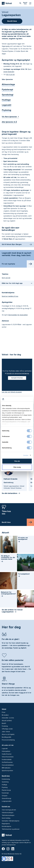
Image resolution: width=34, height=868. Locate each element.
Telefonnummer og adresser (11, 829)
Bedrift (4, 723)
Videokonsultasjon (8, 813)
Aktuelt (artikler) (7, 721)
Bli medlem (5, 715)
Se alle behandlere (10, 493)
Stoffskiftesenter (7, 762)
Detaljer (26, 455)
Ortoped (4, 796)
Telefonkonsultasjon (8, 815)
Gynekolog (5, 782)
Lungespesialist (7, 801)
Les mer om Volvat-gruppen (12, 392)
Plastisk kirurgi (6, 790)
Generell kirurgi (6, 798)
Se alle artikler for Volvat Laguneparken (12, 611)
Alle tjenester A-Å (9, 122)
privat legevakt (9, 72)
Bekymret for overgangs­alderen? (8, 594)
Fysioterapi (7, 90)
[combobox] (20, 3)
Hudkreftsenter (7, 754)
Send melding (6, 818)
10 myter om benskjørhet (23, 540)
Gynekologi (8, 95)
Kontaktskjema (6, 826)
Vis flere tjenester (9, 117)
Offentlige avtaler (7, 729)
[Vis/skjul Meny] (30, 3)
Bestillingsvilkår (7, 737)
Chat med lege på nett (9, 810)
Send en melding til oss (10, 296)
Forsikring (5, 726)
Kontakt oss (6, 807)
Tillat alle (17, 461)
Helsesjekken (6, 751)
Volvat (4, 709)
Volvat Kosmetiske (8, 757)
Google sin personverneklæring (18, 373)
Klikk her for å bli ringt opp (12, 283)
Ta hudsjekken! (24, 575)
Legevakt (7, 105)
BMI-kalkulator (6, 768)
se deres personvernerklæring (18, 424)
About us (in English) (8, 734)
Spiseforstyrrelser (7, 771)
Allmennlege (8, 84)
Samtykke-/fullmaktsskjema (11, 821)
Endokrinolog (6, 779)
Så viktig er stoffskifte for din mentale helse (8, 559)
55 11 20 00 (10, 75)
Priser (4, 712)
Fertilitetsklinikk (7, 760)
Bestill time (6, 776)
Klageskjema (6, 824)
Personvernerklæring (8, 740)
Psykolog (6, 110)
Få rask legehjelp (8, 264)
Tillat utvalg (17, 467)
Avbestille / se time (8, 718)
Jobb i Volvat (6, 732)
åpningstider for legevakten (18, 315)
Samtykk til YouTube (17, 378)
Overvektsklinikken (8, 765)
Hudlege (6, 100)
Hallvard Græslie (11, 479)
